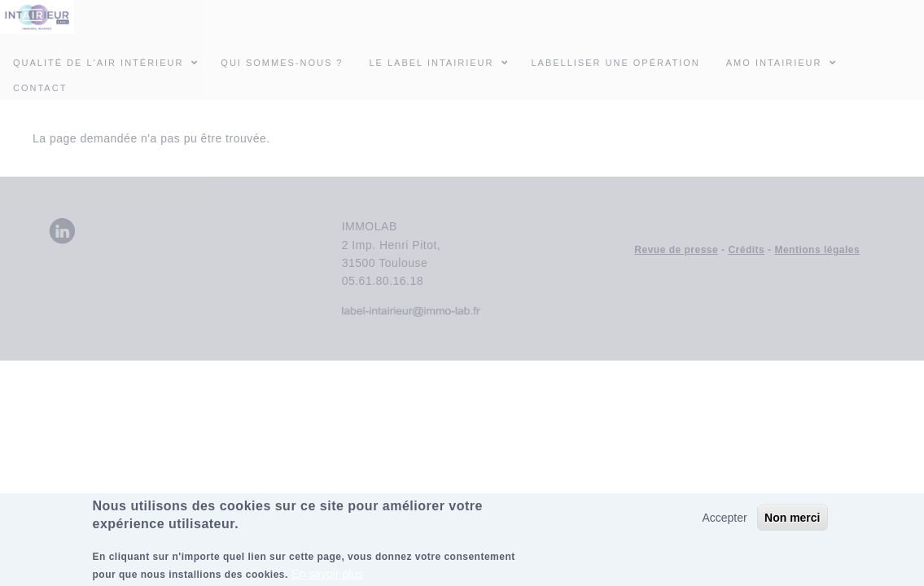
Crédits (746, 250)
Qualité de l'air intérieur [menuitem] (110, 62)
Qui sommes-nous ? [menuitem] (282, 63)
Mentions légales (817, 250)
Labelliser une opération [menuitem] (615, 63)
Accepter (724, 522)
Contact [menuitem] (40, 88)
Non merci (792, 522)
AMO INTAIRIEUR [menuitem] (786, 62)
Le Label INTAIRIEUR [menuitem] (431, 63)
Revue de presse (676, 250)
